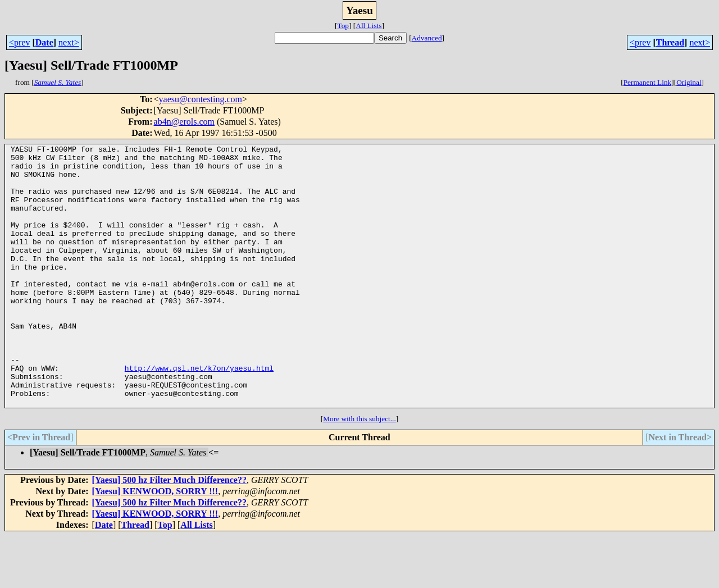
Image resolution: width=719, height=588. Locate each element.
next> (69, 42)
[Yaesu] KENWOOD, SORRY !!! (155, 543)
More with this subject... (359, 471)
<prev (19, 42)
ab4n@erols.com (184, 122)
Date (44, 42)
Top (343, 26)
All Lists (368, 26)
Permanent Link (648, 82)
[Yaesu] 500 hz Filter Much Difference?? (169, 532)
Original (689, 82)
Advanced (427, 38)
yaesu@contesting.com (201, 99)
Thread (670, 42)
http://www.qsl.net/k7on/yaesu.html (199, 413)
